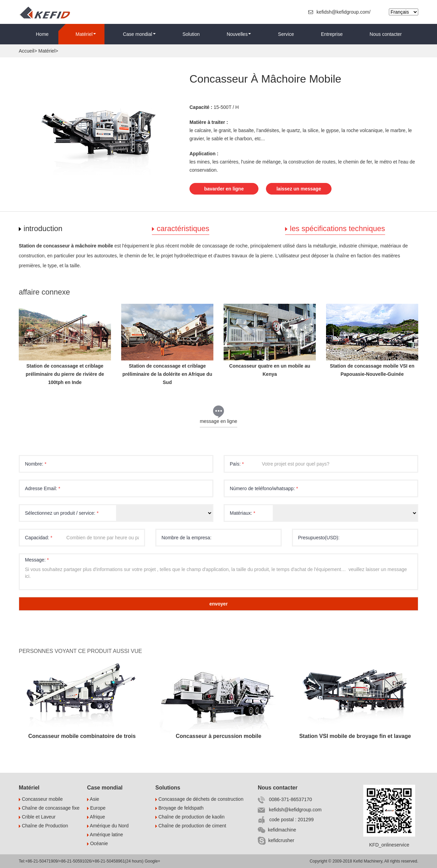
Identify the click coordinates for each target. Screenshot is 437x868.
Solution (191, 34)
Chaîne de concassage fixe (49, 808)
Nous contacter (386, 34)
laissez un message (300, 188)
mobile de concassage (204, 246)
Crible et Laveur (37, 817)
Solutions (168, 788)
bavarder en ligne (224, 188)
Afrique (96, 817)
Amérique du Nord (108, 826)
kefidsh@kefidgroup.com (290, 810)
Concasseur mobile (41, 799)
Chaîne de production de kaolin (190, 817)
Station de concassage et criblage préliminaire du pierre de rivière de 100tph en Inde (65, 374)
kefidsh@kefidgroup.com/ (340, 12)
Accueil (26, 51)
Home (42, 34)
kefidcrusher (276, 840)
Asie (93, 799)
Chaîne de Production (43, 826)
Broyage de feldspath (179, 808)
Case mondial (139, 34)
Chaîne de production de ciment (191, 826)
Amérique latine (105, 835)
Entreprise (332, 34)
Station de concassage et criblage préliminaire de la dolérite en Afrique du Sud (167, 374)
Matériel (86, 34)
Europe (96, 808)
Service (286, 34)
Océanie (97, 843)
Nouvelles (239, 34)
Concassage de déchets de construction (199, 799)
